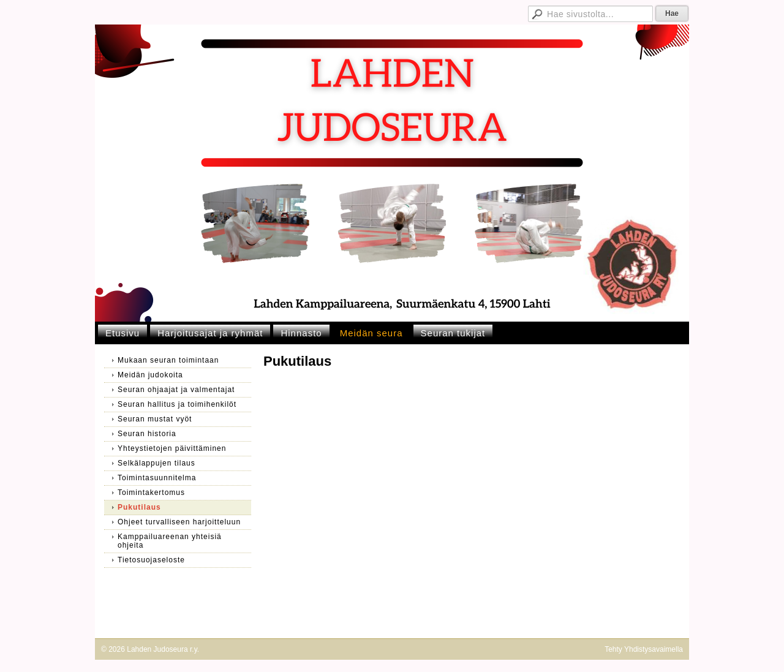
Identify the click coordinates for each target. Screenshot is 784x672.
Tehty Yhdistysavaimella (644, 649)
